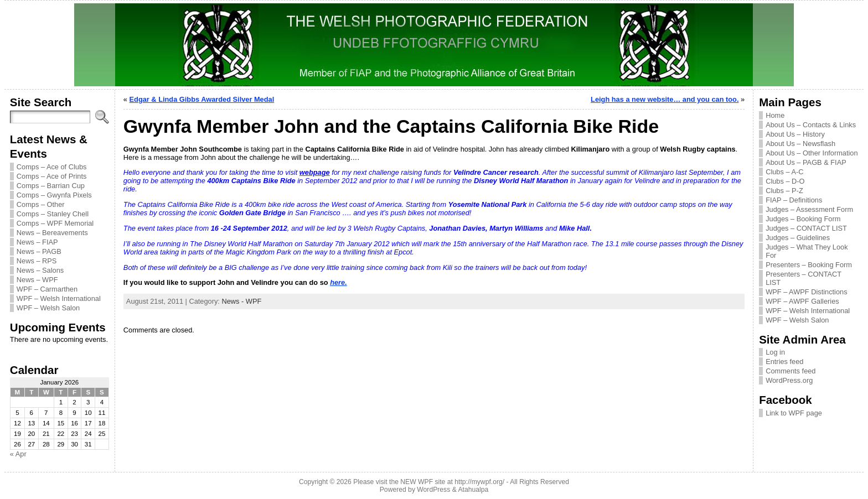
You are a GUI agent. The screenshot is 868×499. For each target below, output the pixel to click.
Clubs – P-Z (784, 191)
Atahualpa (473, 490)
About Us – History (795, 134)
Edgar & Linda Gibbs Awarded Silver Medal (202, 99)
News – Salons (40, 270)
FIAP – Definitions (794, 200)
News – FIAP (37, 242)
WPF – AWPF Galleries (802, 301)
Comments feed (790, 371)
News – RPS (37, 261)
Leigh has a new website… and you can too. (665, 99)
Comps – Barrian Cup (51, 186)
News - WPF (241, 301)
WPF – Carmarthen (47, 289)
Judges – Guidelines (798, 238)
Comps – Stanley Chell (53, 214)
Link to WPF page (794, 413)
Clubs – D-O (785, 181)
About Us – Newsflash (800, 144)
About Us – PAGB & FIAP (806, 162)
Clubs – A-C (784, 172)
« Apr (18, 454)
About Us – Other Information (812, 153)
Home (775, 115)
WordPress (433, 490)
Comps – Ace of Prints (52, 176)
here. (339, 282)
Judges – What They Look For (807, 251)
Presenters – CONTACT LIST (804, 278)
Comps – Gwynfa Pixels (54, 195)
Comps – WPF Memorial (55, 223)
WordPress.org (789, 380)
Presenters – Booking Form (809, 265)
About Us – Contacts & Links (811, 125)
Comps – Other (41, 204)
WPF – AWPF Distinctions (806, 292)
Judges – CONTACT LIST (806, 228)
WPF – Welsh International (59, 298)
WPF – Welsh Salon (48, 308)
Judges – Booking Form (803, 219)
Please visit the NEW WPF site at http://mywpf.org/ (429, 482)
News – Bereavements (52, 233)
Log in (775, 352)
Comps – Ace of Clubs (52, 167)
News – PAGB (39, 251)
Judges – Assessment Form (809, 209)
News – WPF (37, 280)
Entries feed (784, 362)
